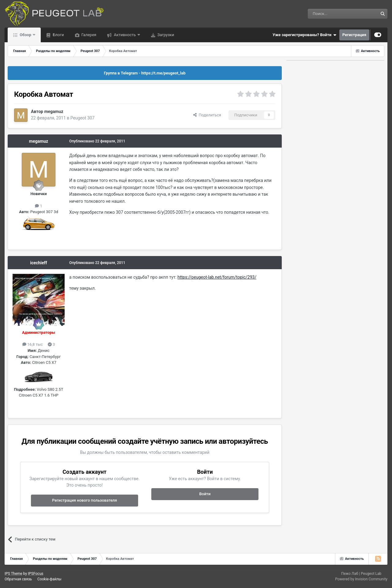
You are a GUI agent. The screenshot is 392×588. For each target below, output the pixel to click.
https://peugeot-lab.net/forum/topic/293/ (217, 277)
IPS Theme (13, 574)
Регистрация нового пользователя (85, 500)
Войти (205, 494)
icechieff (39, 263)
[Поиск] (329, 14)
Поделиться (207, 115)
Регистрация (354, 35)
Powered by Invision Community (361, 579)
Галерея (89, 35)
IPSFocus (36, 574)
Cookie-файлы (49, 579)
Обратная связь (18, 579)
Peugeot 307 (83, 118)
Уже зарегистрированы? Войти (304, 35)
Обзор (25, 35)
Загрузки (165, 35)
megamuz (54, 111)
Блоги (58, 35)
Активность (125, 35)
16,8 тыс (33, 344)
